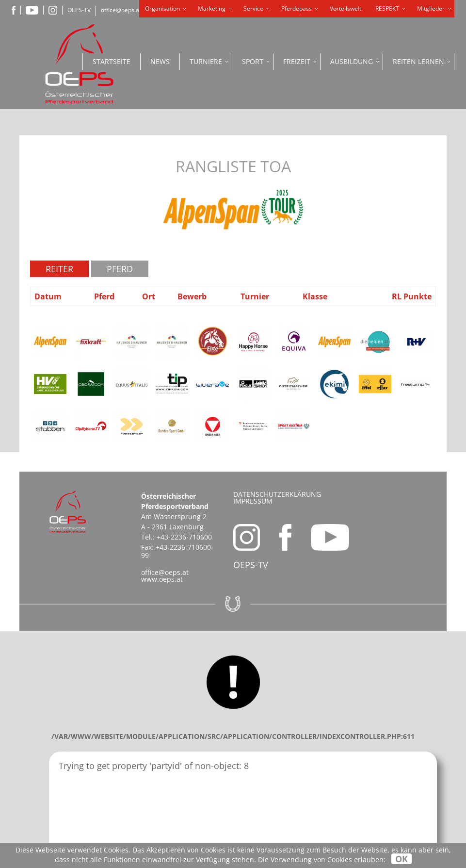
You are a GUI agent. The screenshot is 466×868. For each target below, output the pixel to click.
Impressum (253, 501)
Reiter (59, 269)
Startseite (112, 61)
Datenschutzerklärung (277, 494)
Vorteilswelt (345, 8)
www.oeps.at (162, 579)
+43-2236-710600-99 (177, 551)
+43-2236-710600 (184, 537)
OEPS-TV (79, 10)
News (160, 61)
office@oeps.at (121, 10)
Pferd (120, 269)
